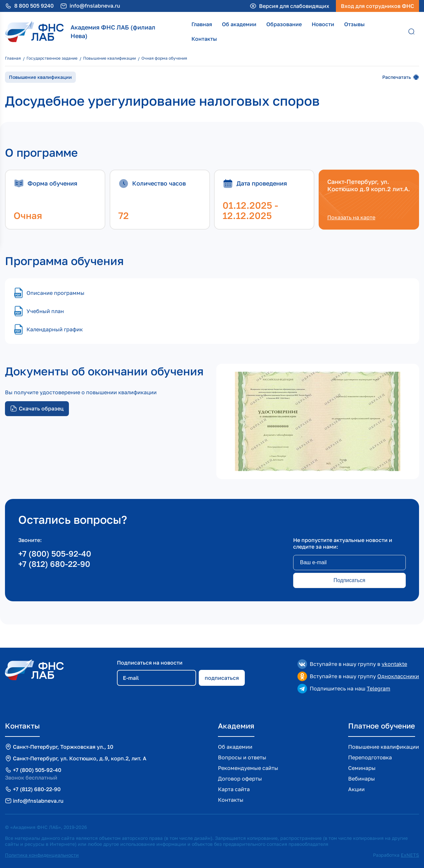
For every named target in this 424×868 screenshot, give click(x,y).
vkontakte (394, 664)
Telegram (378, 688)
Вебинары (362, 779)
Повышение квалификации (384, 747)
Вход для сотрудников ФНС (377, 6)
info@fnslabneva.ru (95, 6)
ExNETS (410, 855)
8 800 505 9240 (34, 6)
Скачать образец (37, 408)
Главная (202, 24)
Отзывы (354, 24)
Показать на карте (351, 217)
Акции (356, 789)
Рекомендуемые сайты (248, 768)
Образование (284, 24)
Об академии (239, 24)
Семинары (362, 768)
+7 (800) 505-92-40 (55, 553)
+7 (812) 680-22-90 (54, 564)
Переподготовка (370, 757)
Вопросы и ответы (242, 757)
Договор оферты (240, 779)
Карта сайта (234, 789)
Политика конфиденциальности (42, 855)
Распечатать (401, 77)
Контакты (204, 39)
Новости (323, 24)
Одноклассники (398, 676)
